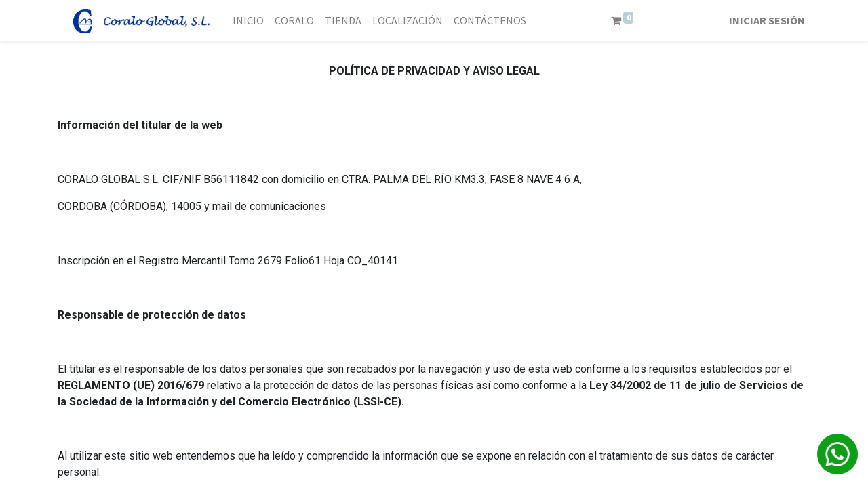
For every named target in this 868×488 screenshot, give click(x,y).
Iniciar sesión (767, 20)
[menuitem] (248, 20)
